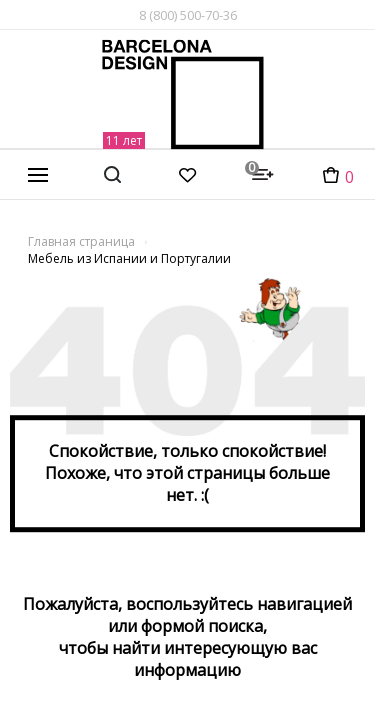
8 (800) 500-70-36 (188, 15)
